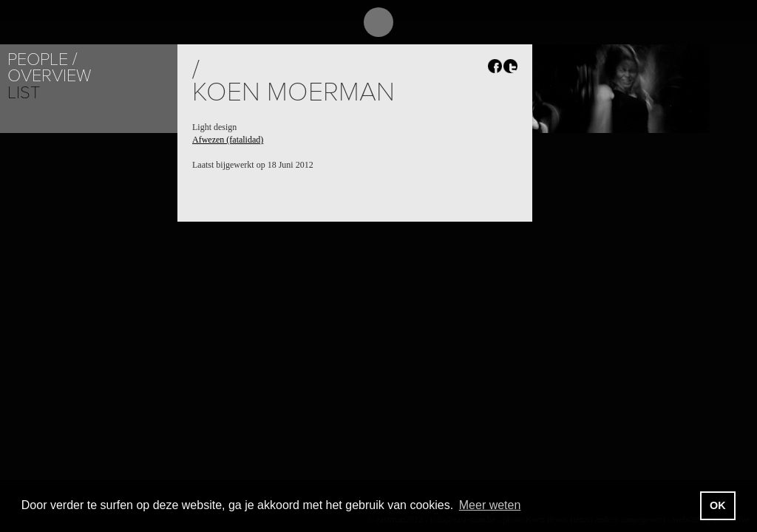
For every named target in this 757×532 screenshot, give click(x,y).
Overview (49, 76)
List (24, 93)
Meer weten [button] (490, 505)
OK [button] (718, 505)
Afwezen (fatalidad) (228, 140)
